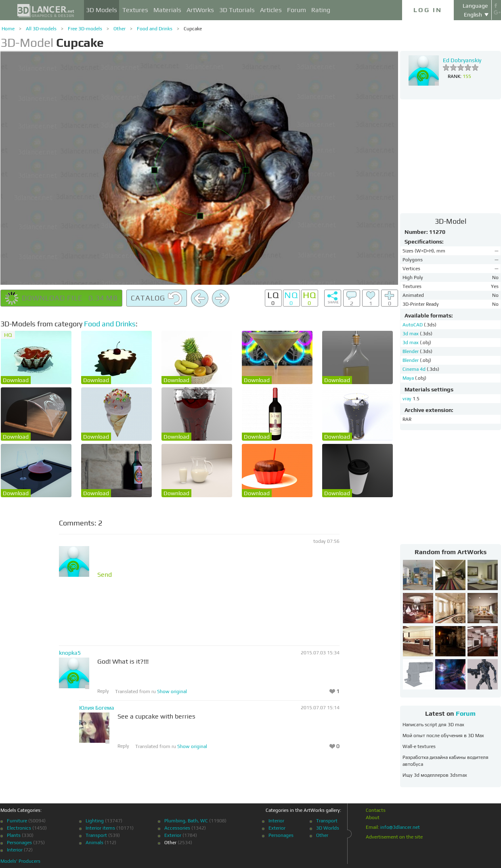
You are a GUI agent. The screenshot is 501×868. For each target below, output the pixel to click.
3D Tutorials (237, 10)
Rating (321, 10)
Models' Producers (20, 861)
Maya (409, 378)
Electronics (19, 828)
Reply (103, 691)
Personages (19, 843)
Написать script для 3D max (433, 725)
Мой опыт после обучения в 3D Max (443, 736)
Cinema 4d (415, 369)
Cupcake (193, 29)
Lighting (95, 821)
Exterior (173, 835)
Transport (96, 835)
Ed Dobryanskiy (462, 60)
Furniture (17, 821)
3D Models (102, 10)
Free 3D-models (85, 29)
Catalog (157, 298)
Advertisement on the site (394, 837)
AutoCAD (413, 325)
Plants (14, 835)
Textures (135, 10)
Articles (271, 10)
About (373, 818)
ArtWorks (200, 10)
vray (407, 399)
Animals (94, 843)
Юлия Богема (97, 708)
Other (119, 29)
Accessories (177, 828)
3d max (411, 334)
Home (8, 29)
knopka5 (70, 653)
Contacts (376, 810)
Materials (167, 10)
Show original (172, 691)
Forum (297, 10)
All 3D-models (41, 29)
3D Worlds (328, 828)
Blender (411, 351)
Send (105, 575)
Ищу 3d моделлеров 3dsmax (435, 775)
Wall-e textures (419, 746)
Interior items (100, 828)
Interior (15, 850)
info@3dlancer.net (400, 827)
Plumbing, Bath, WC (186, 821)
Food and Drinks (155, 29)
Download (16, 380)
